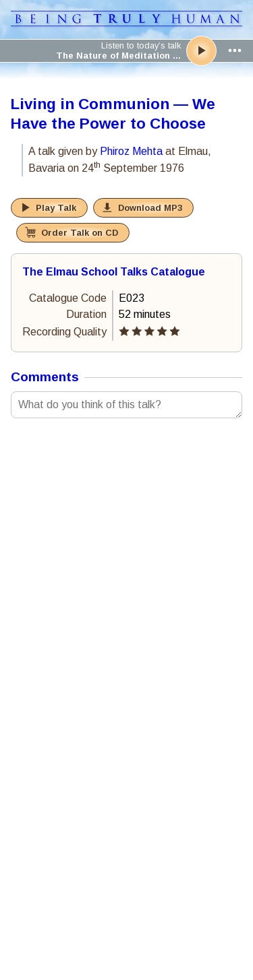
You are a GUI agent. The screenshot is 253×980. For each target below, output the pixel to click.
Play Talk (56, 208)
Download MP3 (150, 208)
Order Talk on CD (80, 233)
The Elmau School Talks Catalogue (114, 272)
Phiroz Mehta (131, 151)
